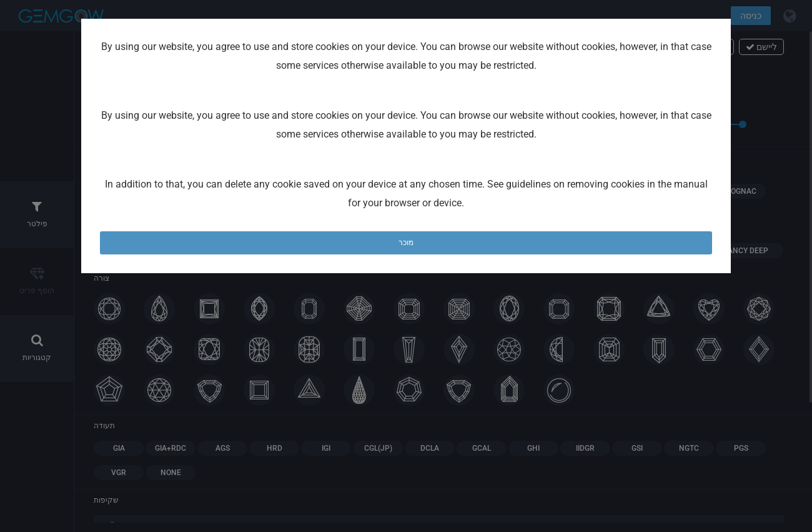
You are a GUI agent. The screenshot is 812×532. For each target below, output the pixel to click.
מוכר (406, 243)
